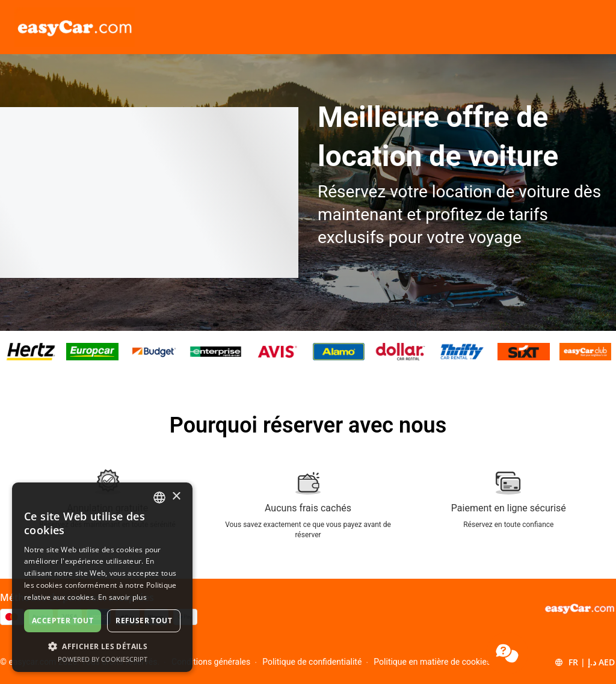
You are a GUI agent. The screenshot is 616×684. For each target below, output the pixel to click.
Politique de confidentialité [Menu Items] (312, 662)
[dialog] (102, 577)
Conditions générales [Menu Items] (211, 662)
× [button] (176, 497)
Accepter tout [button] (63, 621)
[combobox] (159, 498)
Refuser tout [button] (144, 621)
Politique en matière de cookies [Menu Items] (432, 662)
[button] (584, 662)
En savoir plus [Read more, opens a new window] (122, 597)
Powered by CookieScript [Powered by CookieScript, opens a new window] (103, 659)
